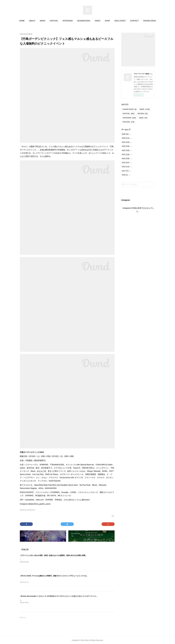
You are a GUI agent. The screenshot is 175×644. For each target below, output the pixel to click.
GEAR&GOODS (84, 21)
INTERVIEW (68, 21)
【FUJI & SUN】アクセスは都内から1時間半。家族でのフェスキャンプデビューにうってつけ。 (54, 576)
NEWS (43, 21)
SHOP (107, 21)
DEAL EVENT (120, 21)
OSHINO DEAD (150, 21)
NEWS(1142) (23, 510)
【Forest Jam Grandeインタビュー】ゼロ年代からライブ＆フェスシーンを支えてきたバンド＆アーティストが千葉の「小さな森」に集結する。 (71, 596)
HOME (22, 21)
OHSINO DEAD (130, 109)
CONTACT (134, 21)
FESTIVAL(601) (31, 510)
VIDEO (98, 21)
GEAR (143, 118)
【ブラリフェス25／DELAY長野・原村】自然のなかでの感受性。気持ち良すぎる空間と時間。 (53, 555)
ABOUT (32, 21)
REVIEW (143, 114)
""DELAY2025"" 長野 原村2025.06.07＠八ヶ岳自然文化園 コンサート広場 (42, 560)
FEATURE (128, 122)
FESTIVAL (54, 21)
